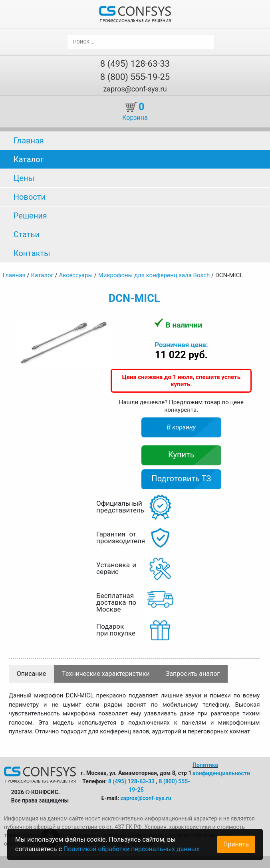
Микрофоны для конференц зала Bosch (154, 275)
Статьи (27, 234)
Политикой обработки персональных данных (131, 849)
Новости (30, 197)
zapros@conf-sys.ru (135, 89)
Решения (30, 216)
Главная (29, 141)
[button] (103, 325)
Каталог (29, 159)
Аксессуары (76, 275)
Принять (236, 844)
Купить (181, 455)
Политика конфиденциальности (221, 769)
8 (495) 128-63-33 (135, 64)
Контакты (32, 253)
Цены (24, 178)
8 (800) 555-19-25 (135, 77)
